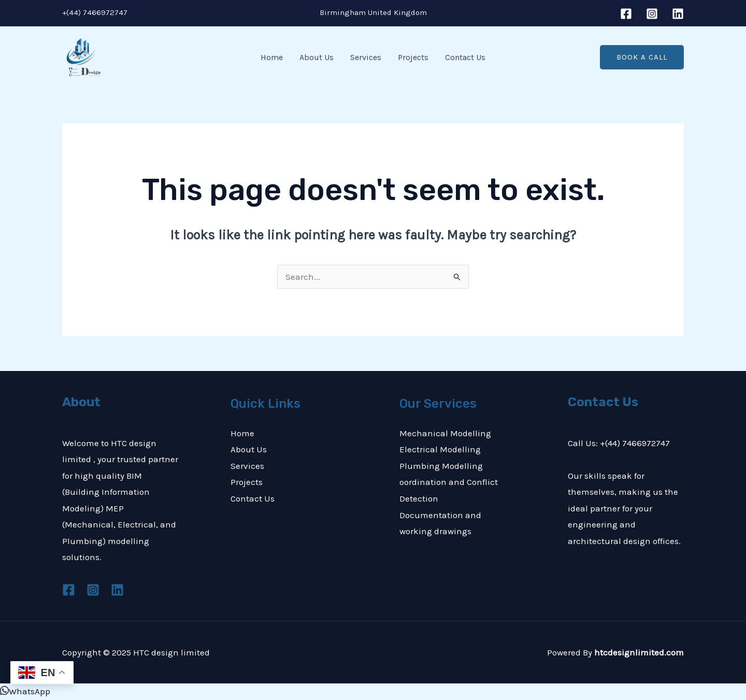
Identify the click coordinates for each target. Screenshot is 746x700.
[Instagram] (652, 14)
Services (366, 57)
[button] (642, 57)
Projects (413, 57)
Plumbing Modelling (441, 466)
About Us (317, 57)
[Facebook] (626, 14)
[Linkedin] (678, 14)
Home (272, 57)
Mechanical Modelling (445, 433)
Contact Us (465, 57)
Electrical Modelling (440, 449)
